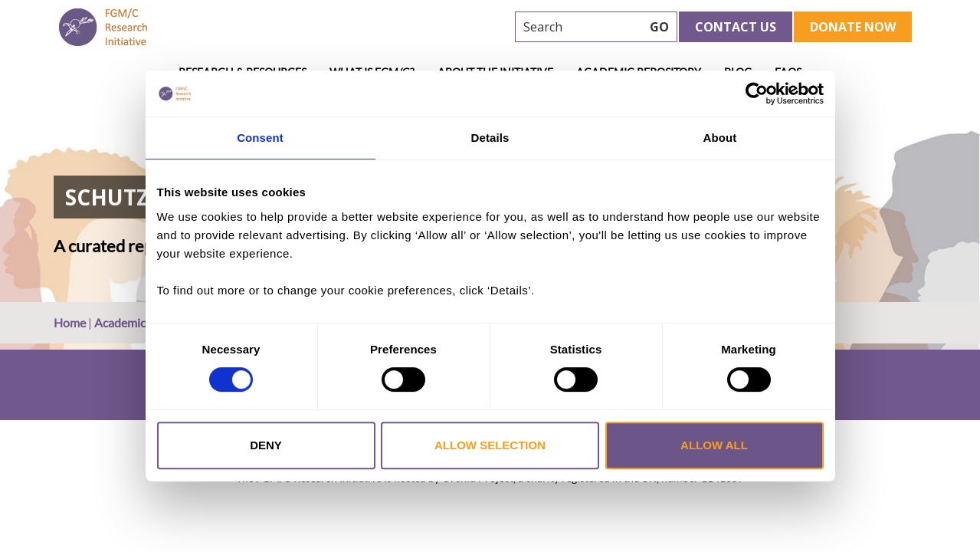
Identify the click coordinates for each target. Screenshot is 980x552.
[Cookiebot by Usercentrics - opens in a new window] (757, 94)
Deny (266, 445)
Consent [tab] (260, 138)
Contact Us (736, 27)
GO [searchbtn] (659, 27)
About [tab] (720, 138)
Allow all (714, 445)
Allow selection (490, 445)
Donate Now (853, 27)
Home (70, 322)
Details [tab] (490, 138)
